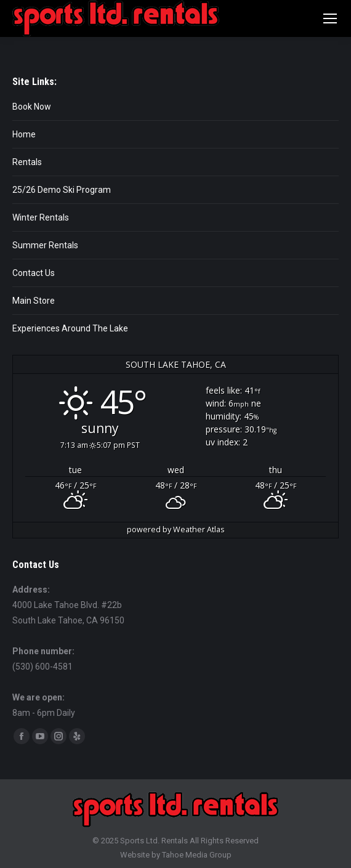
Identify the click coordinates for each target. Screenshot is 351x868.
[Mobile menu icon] (330, 18)
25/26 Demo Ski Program (62, 190)
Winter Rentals (41, 217)
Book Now (32, 107)
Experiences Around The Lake (70, 328)
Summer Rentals (45, 245)
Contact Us (34, 273)
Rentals (27, 162)
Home (24, 134)
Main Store (34, 301)
